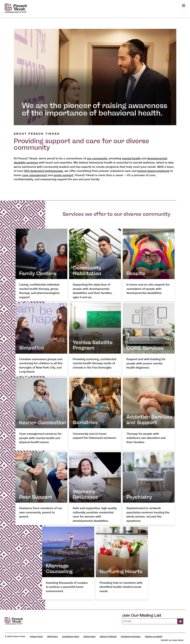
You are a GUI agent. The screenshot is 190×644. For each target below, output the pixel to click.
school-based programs (153, 171)
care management (35, 175)
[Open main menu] (184, 6)
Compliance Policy (71, 637)
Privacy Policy (36, 637)
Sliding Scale (90, 637)
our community (97, 159)
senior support (63, 175)
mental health (131, 159)
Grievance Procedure (131, 637)
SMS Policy (52, 637)
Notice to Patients (108, 637)
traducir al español (154, 637)
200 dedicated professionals (44, 171)
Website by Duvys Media (172, 640)
